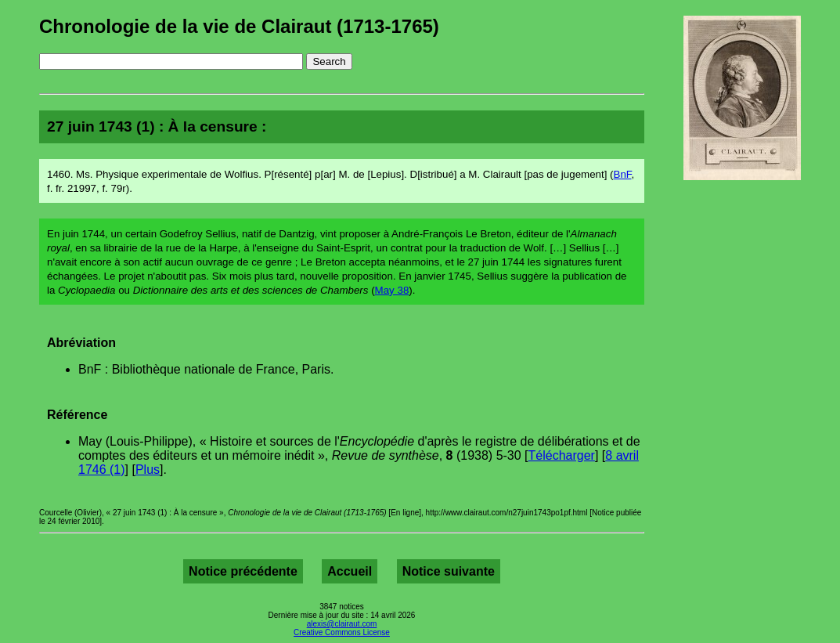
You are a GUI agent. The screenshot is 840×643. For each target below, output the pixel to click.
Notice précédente (243, 571)
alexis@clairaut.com (342, 624)
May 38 (392, 290)
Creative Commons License (342, 632)
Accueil (350, 571)
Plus (148, 470)
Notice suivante (449, 571)
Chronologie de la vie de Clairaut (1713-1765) (239, 26)
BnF (623, 174)
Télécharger (562, 455)
